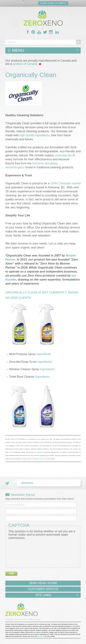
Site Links (43, 595)
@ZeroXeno (27, 483)
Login (21, 3)
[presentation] (23, 553)
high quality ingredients (34, 135)
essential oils (63, 155)
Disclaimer (41, 459)
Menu (18, 50)
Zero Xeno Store (43, 583)
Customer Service (43, 589)
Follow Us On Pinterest (33, 32)
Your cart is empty (53, 3)
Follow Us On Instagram (51, 32)
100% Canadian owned (65, 183)
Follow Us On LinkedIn (57, 32)
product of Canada (25, 64)
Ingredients (44, 354)
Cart (33, 3)
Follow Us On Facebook (28, 32)
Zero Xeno (23, 619)
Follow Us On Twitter (45, 32)
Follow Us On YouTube (39, 32)
